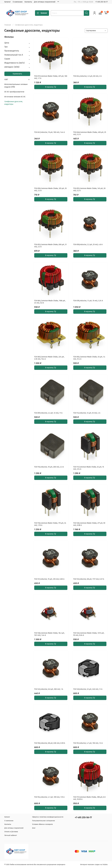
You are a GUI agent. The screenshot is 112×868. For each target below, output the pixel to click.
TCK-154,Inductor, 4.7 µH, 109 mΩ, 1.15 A (49, 797)
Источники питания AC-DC (15, 97)
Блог (34, 828)
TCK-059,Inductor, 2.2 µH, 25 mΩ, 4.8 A (88, 244)
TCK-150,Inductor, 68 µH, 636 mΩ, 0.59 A (50, 743)
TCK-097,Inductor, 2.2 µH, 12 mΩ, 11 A (48, 413)
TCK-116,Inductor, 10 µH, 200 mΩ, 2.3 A (49, 467)
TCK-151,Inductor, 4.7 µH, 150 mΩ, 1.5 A (88, 743)
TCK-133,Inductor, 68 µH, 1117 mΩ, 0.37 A (89, 579)
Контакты (28, 2)
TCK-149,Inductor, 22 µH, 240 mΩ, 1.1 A (88, 689)
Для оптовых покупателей (45, 2)
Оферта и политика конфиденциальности (48, 817)
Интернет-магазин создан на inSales (94, 865)
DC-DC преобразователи (14, 92)
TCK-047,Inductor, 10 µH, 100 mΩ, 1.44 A (49, 132)
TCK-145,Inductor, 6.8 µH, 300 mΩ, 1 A (49, 689)
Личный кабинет (11, 835)
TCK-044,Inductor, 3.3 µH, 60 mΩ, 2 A (87, 76)
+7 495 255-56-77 (101, 2)
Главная (8, 25)
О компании (18, 2)
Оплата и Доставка (11, 832)
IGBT (6, 79)
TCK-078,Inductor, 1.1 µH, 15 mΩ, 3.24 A (88, 301)
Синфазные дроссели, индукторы (14, 103)
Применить (17, 74)
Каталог (8, 2)
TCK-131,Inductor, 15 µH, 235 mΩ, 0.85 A (49, 579)
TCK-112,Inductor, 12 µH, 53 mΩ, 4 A (87, 413)
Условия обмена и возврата (42, 824)
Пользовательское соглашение (44, 821)
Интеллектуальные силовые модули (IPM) (16, 86)
